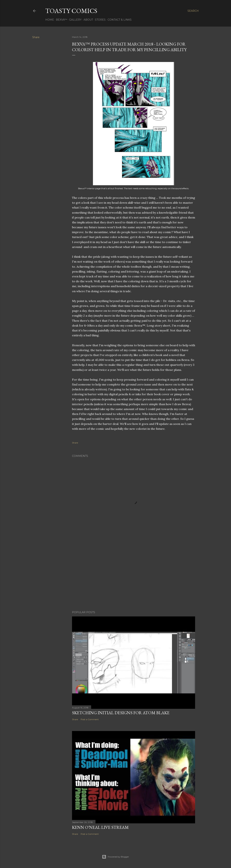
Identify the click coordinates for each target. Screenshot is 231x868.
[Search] (193, 11)
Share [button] (36, 37)
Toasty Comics (71, 11)
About (88, 20)
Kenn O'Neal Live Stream (100, 827)
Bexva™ (62, 20)
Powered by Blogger (115, 857)
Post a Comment (90, 719)
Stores (100, 20)
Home (50, 20)
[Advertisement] (134, 576)
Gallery (75, 20)
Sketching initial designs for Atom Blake (121, 713)
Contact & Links (120, 20)
